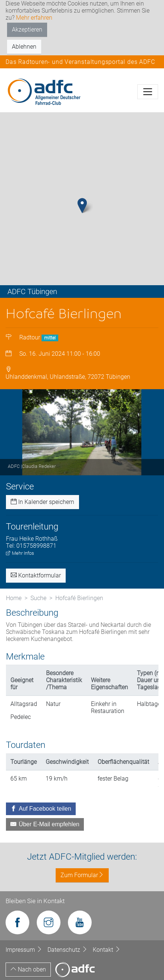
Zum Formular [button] (82, 875)
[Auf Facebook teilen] (41, 809)
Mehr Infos (20, 553)
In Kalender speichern (42, 502)
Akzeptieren (27, 30)
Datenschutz (68, 950)
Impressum (25, 950)
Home (14, 598)
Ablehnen (24, 47)
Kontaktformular (36, 575)
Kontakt (107, 950)
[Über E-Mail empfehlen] (45, 824)
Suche (38, 598)
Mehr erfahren (34, 18)
